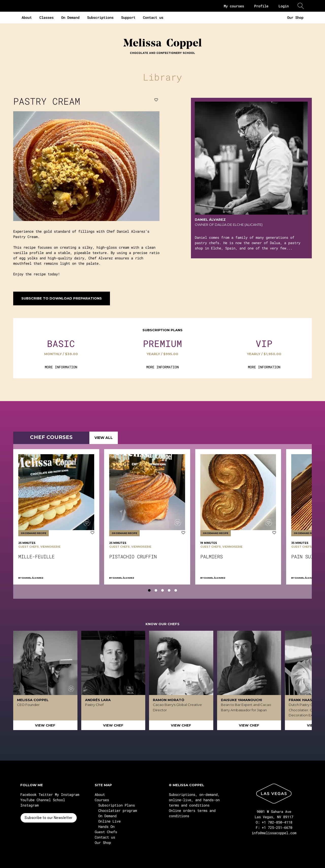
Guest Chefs (106, 832)
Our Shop (295, 17)
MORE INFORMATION (61, 367)
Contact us (153, 17)
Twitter (46, 794)
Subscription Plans (117, 805)
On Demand (70, 17)
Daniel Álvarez (33, 578)
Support (128, 17)
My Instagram (67, 794)
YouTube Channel (36, 800)
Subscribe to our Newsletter (49, 818)
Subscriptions (100, 17)
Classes (46, 17)
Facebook (28, 794)
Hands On (106, 826)
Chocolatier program (118, 810)
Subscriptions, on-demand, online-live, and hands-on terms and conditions (194, 800)
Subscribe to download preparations (62, 298)
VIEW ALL (104, 438)
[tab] (149, 590)
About (27, 17)
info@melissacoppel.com (274, 833)
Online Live (109, 821)
